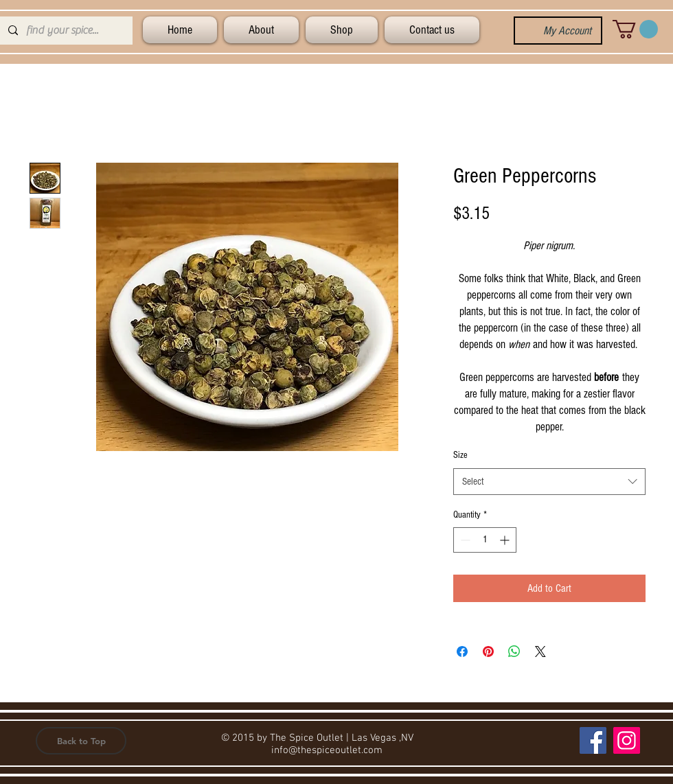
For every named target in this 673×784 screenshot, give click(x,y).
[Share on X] (540, 652)
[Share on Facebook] (462, 652)
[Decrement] (464, 540)
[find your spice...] (65, 31)
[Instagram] (627, 740)
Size (460, 455)
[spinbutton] (485, 540)
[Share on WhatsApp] (514, 652)
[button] (635, 29)
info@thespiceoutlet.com (327, 750)
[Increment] (506, 540)
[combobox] (549, 482)
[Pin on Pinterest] (488, 652)
